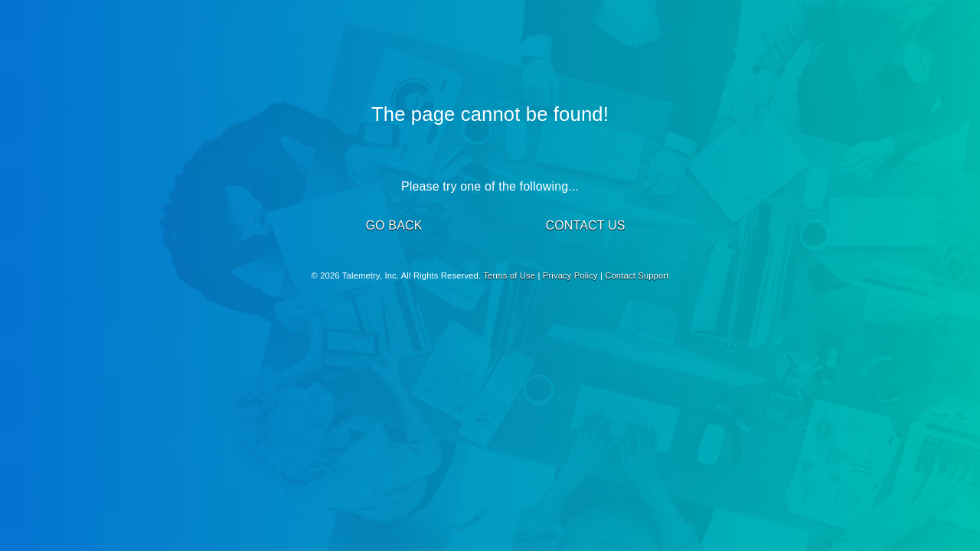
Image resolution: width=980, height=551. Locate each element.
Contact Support (637, 275)
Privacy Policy (570, 275)
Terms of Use (509, 275)
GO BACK (394, 225)
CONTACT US (585, 225)
